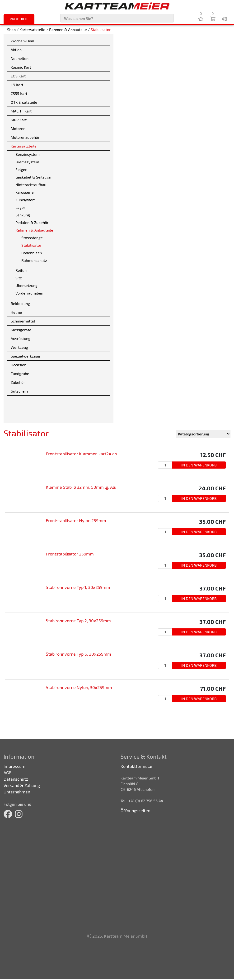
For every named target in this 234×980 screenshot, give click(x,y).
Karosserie (25, 192)
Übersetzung (26, 285)
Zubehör (18, 382)
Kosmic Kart (21, 67)
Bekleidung (20, 303)
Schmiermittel (23, 321)
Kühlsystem (26, 200)
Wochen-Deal (23, 41)
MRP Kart (19, 120)
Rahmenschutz (34, 260)
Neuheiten (20, 58)
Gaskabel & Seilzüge (33, 177)
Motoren (18, 128)
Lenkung (23, 215)
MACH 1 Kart (21, 111)
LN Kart (17, 85)
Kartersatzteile (32, 29)
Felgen (21, 169)
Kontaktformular (137, 766)
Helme (16, 312)
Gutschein (19, 391)
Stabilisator (101, 29)
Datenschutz (16, 779)
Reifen (21, 270)
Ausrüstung (21, 338)
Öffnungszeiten (135, 810)
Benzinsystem (28, 154)
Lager (20, 207)
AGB (7, 773)
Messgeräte (21, 330)
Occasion (19, 365)
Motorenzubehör (25, 137)
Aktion (16, 50)
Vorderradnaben (29, 293)
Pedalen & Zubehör (32, 222)
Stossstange (32, 238)
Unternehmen (17, 792)
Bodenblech (32, 253)
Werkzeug (19, 347)
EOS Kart (18, 76)
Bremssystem (27, 162)
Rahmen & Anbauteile (68, 29)
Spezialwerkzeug (25, 356)
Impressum (14, 766)
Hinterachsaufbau (31, 185)
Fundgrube (20, 374)
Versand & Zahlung (22, 785)
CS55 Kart (19, 93)
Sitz (19, 278)
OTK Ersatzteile (24, 102)
